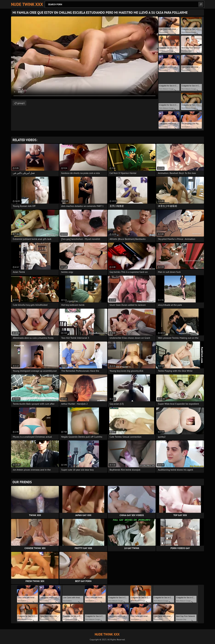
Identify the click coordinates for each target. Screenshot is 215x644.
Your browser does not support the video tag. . (85, 58)
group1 (21, 103)
